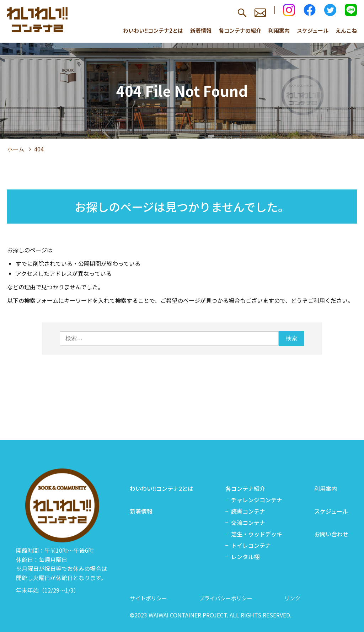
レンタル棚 (245, 557)
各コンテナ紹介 (245, 488)
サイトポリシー (148, 598)
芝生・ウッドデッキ (257, 534)
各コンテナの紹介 (240, 30)
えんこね (346, 30)
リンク (292, 598)
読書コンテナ (248, 511)
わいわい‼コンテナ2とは (153, 30)
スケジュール (313, 30)
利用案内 (279, 30)
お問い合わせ (331, 534)
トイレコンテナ (251, 545)
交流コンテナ (248, 523)
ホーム (16, 149)
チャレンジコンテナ (257, 500)
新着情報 (201, 30)
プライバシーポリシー (226, 598)
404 (39, 149)
